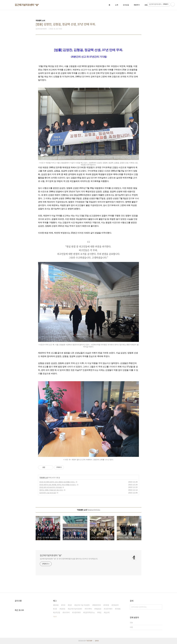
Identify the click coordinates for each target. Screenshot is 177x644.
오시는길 (126, 5)
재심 (100, 613)
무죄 (64, 605)
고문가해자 (109, 609)
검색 (160, 607)
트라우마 (67, 613)
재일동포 (98, 609)
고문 (56, 609)
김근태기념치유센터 (75, 609)
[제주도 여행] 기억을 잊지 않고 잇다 (51, 490)
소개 (117, 5)
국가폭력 (89, 609)
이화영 (107, 605)
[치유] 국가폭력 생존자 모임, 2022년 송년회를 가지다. (57, 482)
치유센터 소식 (44, 478)
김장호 (63, 609)
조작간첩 (57, 613)
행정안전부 (97, 605)
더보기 (55, 617)
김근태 (107, 613)
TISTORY (89, 641)
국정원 (118, 609)
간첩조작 (116, 605)
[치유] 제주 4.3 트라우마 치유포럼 (51, 487)
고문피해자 (77, 613)
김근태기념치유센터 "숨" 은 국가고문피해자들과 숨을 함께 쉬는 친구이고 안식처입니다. (69, 559)
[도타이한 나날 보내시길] (48, 493)
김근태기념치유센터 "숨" (27, 5)
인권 (70, 605)
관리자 (97, 641)
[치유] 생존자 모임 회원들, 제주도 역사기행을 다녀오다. (58, 485)
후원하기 (137, 5)
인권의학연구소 (89, 613)
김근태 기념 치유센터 (83, 605)
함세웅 (56, 605)
